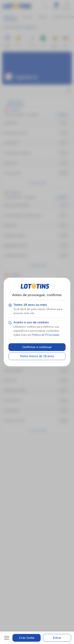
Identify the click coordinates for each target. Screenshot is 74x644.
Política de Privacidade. (46, 335)
